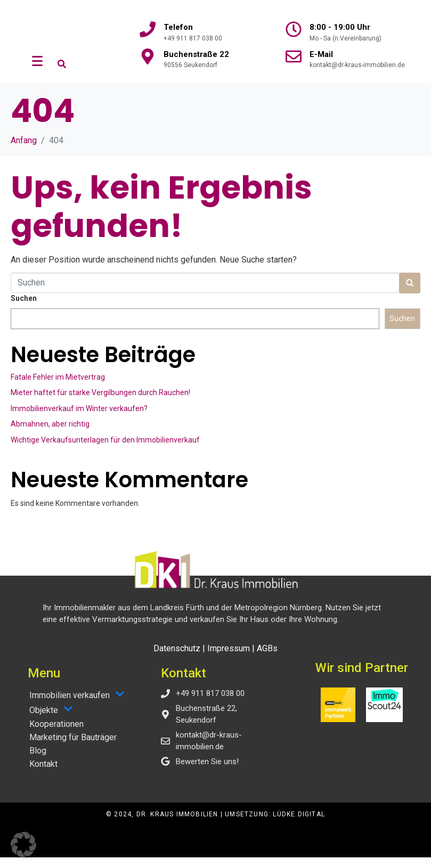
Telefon (178, 27)
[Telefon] (148, 29)
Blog (38, 761)
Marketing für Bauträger (73, 748)
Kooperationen (56, 735)
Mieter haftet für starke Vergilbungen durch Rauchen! (100, 404)
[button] (23, 845)
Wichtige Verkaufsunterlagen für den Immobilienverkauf (105, 451)
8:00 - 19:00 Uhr (340, 27)
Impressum (229, 659)
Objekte (51, 720)
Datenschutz (177, 659)
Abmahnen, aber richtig (50, 435)
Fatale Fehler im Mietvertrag (58, 388)
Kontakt (43, 775)
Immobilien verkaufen (77, 706)
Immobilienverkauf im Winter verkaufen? (79, 419)
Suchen (24, 309)
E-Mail (321, 54)
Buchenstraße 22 (196, 54)
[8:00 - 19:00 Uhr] (294, 29)
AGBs (267, 659)
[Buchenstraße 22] (148, 56)
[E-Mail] (294, 56)
